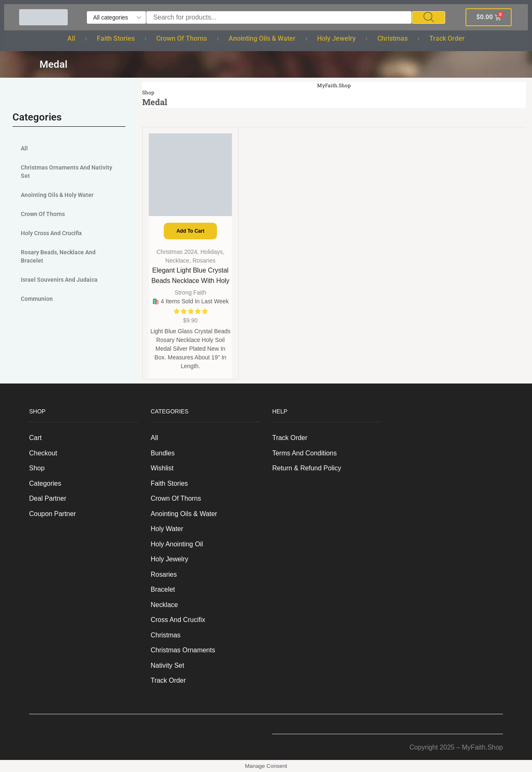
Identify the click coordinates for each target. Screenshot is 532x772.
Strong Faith (190, 293)
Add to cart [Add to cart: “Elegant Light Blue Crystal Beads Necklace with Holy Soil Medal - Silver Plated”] (191, 231)
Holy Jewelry (336, 38)
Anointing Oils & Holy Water (57, 195)
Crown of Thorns (182, 38)
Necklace (177, 261)
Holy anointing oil (177, 544)
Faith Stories (116, 38)
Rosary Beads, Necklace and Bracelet (58, 256)
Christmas (393, 38)
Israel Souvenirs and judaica (59, 280)
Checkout (43, 453)
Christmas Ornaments (183, 650)
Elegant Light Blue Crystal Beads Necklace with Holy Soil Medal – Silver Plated (190, 281)
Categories (45, 483)
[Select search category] (116, 17)
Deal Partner (48, 498)
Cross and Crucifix (178, 620)
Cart (35, 438)
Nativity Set (168, 665)
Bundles (163, 453)
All (71, 38)
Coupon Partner (53, 514)
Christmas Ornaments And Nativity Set (66, 172)
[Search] (429, 17)
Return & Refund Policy (307, 468)
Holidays (212, 252)
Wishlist (162, 468)
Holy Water (167, 529)
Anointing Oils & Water (262, 38)
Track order (447, 38)
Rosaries (204, 261)
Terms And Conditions (304, 453)
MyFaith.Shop (334, 85)
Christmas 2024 (177, 252)
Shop (148, 92)
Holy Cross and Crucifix (51, 233)
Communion (37, 299)
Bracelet (163, 589)
